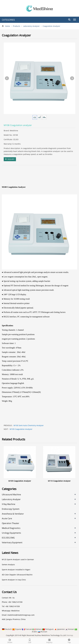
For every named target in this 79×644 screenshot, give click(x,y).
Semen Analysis (8, 565)
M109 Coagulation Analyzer (21, 429)
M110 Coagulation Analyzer (59, 481)
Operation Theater (11, 523)
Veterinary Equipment (12, 543)
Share (10, 641)
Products (17, 26)
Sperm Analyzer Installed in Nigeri (16, 570)
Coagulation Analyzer (51, 26)
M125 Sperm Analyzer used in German (18, 559)
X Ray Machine (9, 504)
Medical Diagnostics (11, 528)
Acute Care (7, 518)
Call (30, 641)
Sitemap (70, 635)
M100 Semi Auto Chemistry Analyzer (29, 425)
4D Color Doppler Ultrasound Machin (17, 575)
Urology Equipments (11, 533)
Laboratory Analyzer (31, 26)
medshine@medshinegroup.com (21, 615)
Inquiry (49, 641)
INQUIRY (10, 159)
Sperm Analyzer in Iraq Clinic (14, 580)
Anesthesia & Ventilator (13, 514)
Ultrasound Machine (11, 495)
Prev (7, 78)
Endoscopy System (11, 509)
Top (69, 641)
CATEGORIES (8, 20)
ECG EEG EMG (8, 538)
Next (72, 78)
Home (7, 26)
